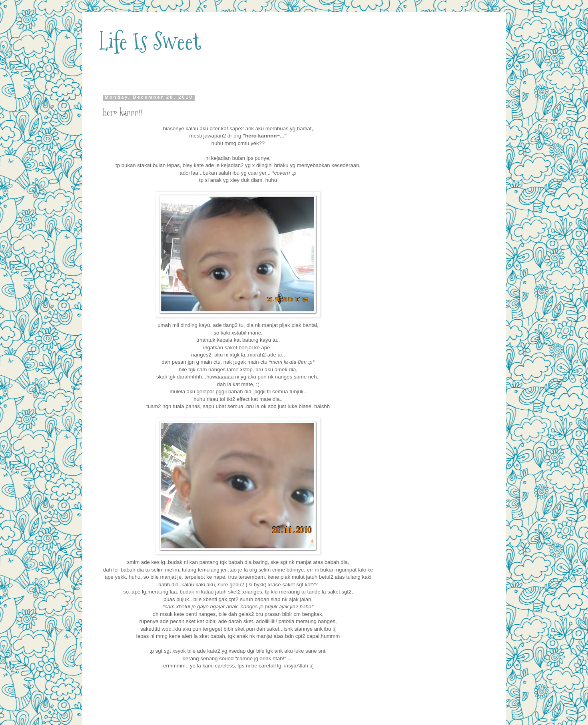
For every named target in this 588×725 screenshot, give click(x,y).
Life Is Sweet (150, 41)
